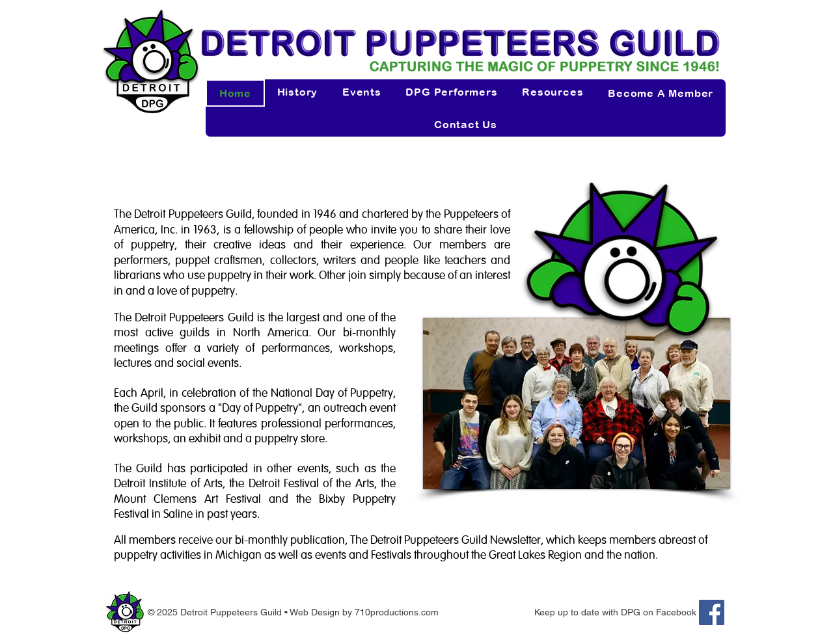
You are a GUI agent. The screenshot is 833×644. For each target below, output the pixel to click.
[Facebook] (712, 612)
